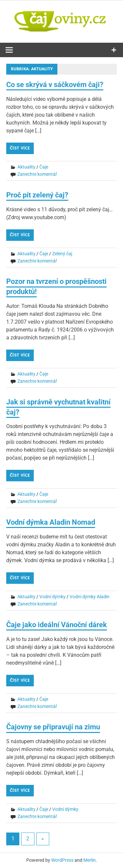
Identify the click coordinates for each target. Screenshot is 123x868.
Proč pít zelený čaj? (37, 195)
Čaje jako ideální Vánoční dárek (57, 625)
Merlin (90, 860)
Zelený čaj (62, 254)
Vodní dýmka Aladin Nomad (51, 522)
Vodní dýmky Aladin (90, 597)
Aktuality (26, 167)
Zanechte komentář (37, 174)
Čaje (44, 167)
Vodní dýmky (52, 597)
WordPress (62, 860)
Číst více (20, 148)
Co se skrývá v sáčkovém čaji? (55, 85)
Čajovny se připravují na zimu (53, 727)
